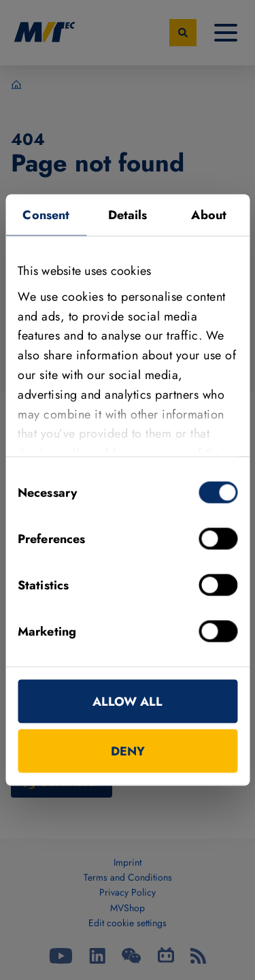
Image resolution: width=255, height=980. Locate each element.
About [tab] (209, 215)
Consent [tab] (46, 215)
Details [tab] (128, 215)
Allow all (128, 702)
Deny (128, 751)
